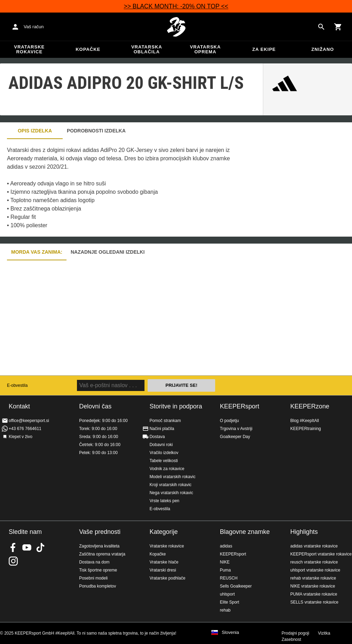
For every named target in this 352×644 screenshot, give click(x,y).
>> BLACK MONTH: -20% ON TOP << (176, 6)
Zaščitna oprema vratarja (102, 554)
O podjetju (230, 421)
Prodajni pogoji (295, 633)
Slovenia (230, 632)
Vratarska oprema (205, 49)
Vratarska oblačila (147, 49)
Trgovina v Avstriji (236, 429)
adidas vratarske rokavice (314, 546)
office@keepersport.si (29, 421)
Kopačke (88, 49)
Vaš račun (34, 27)
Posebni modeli (93, 578)
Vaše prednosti (100, 532)
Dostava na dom (94, 562)
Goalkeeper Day (235, 437)
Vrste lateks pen (164, 501)
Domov (176, 27)
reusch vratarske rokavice (314, 562)
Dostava (157, 437)
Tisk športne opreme (98, 570)
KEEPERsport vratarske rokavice (321, 554)
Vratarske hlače (164, 562)
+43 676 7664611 (25, 429)
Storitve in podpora (176, 406)
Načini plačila (162, 429)
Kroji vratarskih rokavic (170, 485)
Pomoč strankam (165, 421)
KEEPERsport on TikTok (40, 547)
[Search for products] (321, 27)
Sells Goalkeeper (236, 586)
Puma (225, 570)
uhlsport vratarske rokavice (315, 570)
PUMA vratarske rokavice (314, 594)
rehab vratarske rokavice (313, 578)
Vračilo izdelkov (164, 453)
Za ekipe (264, 49)
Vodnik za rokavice (167, 469)
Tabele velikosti (163, 461)
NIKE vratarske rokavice (313, 586)
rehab (225, 610)
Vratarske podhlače (167, 578)
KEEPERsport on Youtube (27, 547)
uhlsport (228, 594)
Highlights (304, 532)
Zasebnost (291, 639)
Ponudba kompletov (97, 586)
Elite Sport (230, 602)
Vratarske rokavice (29, 49)
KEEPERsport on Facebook (13, 547)
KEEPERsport (240, 406)
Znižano (323, 49)
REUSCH (229, 578)
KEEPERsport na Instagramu (13, 561)
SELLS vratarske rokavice (314, 602)
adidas (226, 546)
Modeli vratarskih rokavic (172, 477)
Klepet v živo (21, 437)
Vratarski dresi (163, 570)
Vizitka (324, 633)
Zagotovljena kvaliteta (99, 546)
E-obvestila (17, 385)
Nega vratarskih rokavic (171, 493)
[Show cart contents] (338, 27)
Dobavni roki (161, 445)
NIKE (225, 562)
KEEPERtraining (306, 429)
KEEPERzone (310, 406)
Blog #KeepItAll (305, 421)
